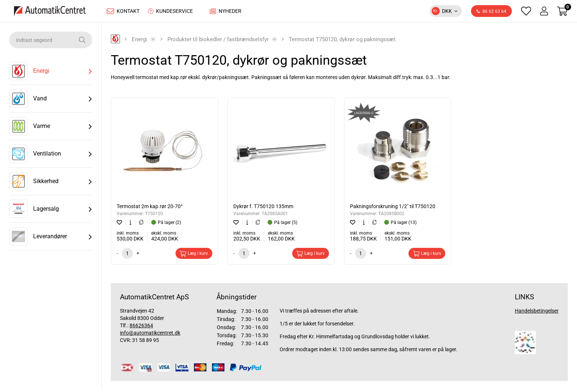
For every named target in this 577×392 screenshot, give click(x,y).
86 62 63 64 (491, 13)
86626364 (141, 327)
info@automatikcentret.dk (150, 335)
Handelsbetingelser (537, 313)
